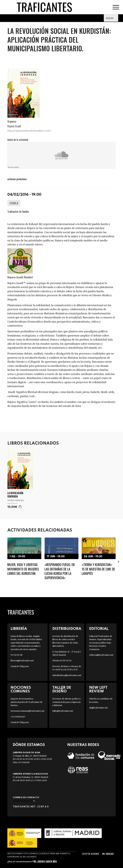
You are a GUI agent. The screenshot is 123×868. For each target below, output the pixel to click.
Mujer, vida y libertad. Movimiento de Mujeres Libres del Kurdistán (23, 569)
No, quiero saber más (45, 861)
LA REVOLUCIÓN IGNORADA (15, 495)
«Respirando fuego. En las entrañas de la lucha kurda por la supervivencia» (60, 571)
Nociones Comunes (21, 689)
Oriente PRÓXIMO (17, 179)
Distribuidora (67, 629)
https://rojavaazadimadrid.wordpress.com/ (29, 131)
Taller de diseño (62, 689)
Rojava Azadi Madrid (20, 277)
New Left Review (98, 689)
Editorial (99, 629)
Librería (19, 629)
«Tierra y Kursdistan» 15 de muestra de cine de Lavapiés (98, 569)
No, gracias (108, 854)
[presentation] (119, 562)
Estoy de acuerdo (91, 854)
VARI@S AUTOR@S (16, 500)
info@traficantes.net (24, 801)
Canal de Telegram (20, 666)
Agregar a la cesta (20, 507)
